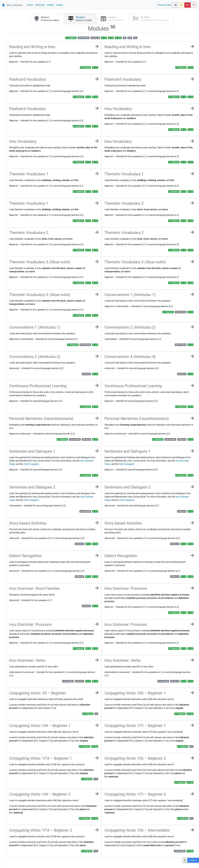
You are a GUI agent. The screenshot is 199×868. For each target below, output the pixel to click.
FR (194, 5)
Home (30, 5)
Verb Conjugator (31, 464)
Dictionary (40, 5)
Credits (51, 5)
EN (188, 5)
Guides (60, 5)
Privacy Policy (164, 5)
